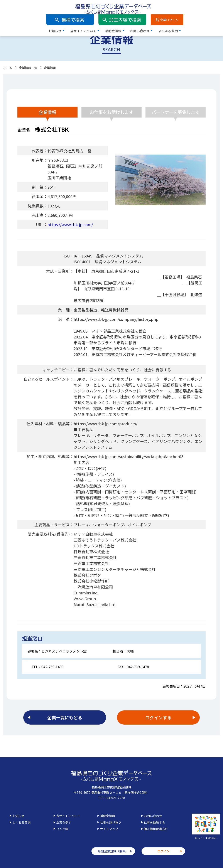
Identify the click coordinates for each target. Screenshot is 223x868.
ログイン (163, 851)
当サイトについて (123, 16)
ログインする (158, 717)
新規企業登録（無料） (113, 851)
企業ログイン (209, 5)
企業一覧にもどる (65, 717)
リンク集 (62, 829)
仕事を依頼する (154, 822)
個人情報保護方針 (156, 829)
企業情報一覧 (28, 68)
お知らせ (95, 16)
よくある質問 (208, 16)
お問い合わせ (179, 16)
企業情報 (47, 112)
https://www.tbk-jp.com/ (70, 224)
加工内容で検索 (165, 5)
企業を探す (64, 822)
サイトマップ (109, 829)
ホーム (8, 68)
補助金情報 (153, 16)
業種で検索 (112, 5)
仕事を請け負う (111, 822)
